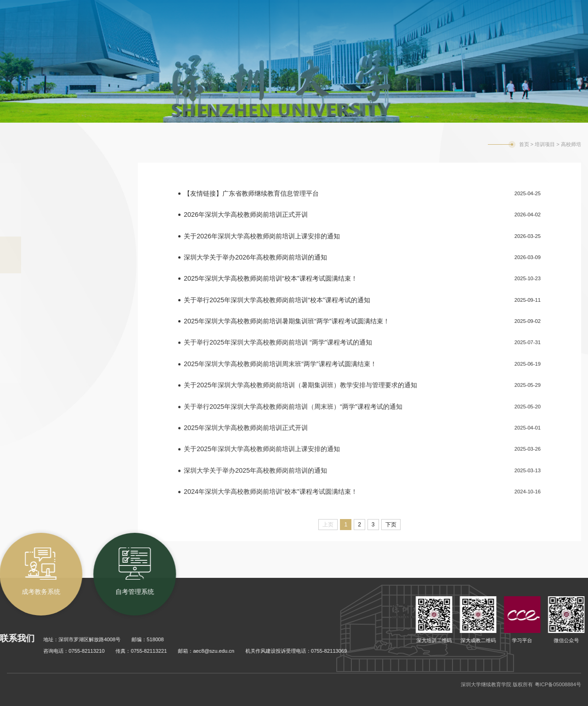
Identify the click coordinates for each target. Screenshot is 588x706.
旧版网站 (543, 7)
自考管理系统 (430, 6)
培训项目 (545, 144)
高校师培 (571, 144)
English (512, 7)
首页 (524, 144)
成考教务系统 (368, 6)
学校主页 (479, 7)
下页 (391, 525)
